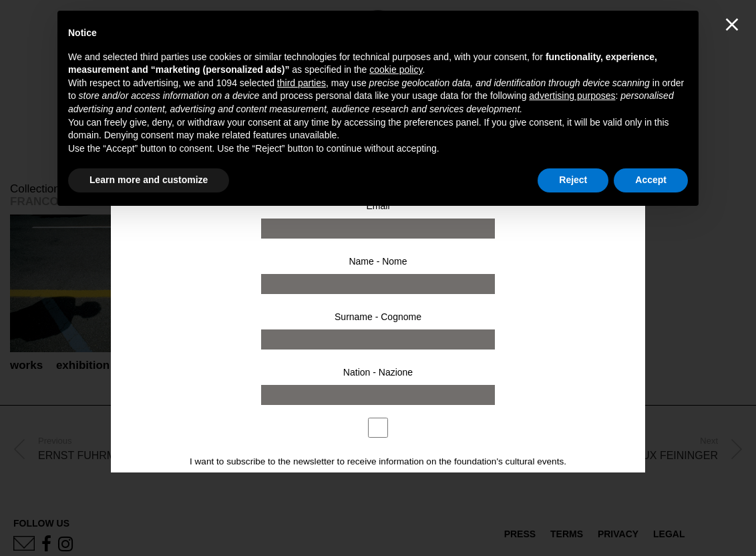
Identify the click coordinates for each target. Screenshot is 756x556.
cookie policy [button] (396, 69)
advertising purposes (572, 96)
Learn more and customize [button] (149, 180)
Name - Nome (378, 261)
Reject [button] (573, 180)
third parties (302, 83)
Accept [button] (651, 180)
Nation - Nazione (378, 372)
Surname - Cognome (378, 317)
